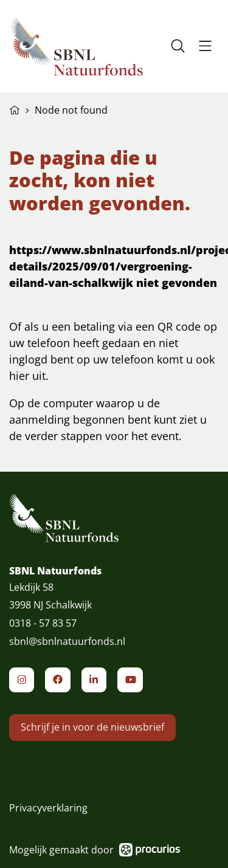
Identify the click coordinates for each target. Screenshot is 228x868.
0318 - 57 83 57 (43, 631)
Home (15, 109)
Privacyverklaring (48, 808)
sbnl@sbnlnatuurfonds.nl (67, 649)
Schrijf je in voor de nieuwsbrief (92, 743)
